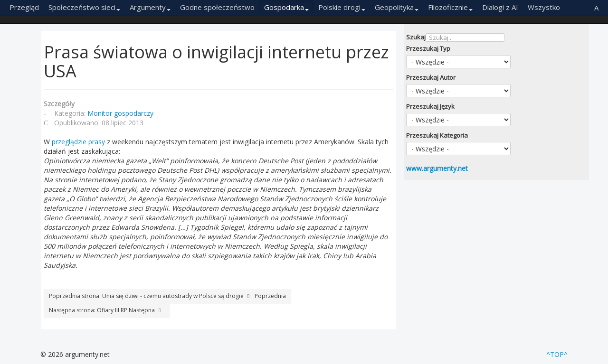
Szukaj (416, 37)
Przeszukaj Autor (431, 77)
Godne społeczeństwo (217, 7)
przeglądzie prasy (78, 142)
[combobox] (465, 37)
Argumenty (150, 7)
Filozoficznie (450, 7)
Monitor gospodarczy (120, 113)
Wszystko (544, 7)
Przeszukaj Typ (428, 48)
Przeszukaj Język (430, 106)
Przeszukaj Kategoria (437, 135)
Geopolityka (397, 7)
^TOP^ (557, 354)
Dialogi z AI (500, 7)
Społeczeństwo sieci (84, 7)
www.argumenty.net (437, 168)
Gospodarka (286, 7)
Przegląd (24, 7)
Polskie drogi (342, 7)
